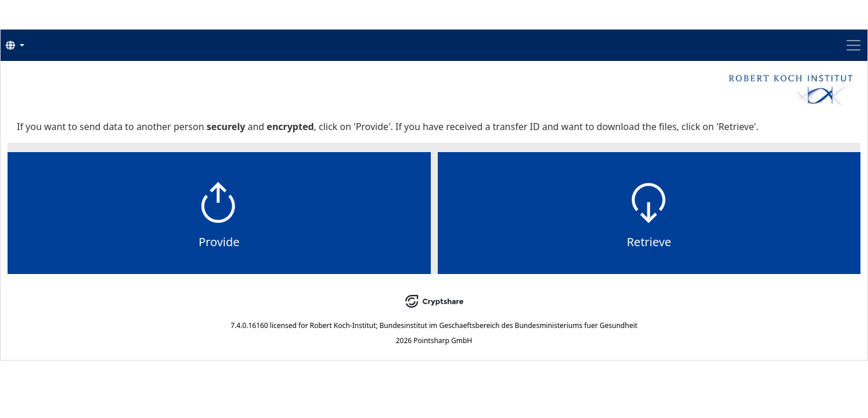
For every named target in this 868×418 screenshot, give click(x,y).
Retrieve (519, 279)
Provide (349, 279)
